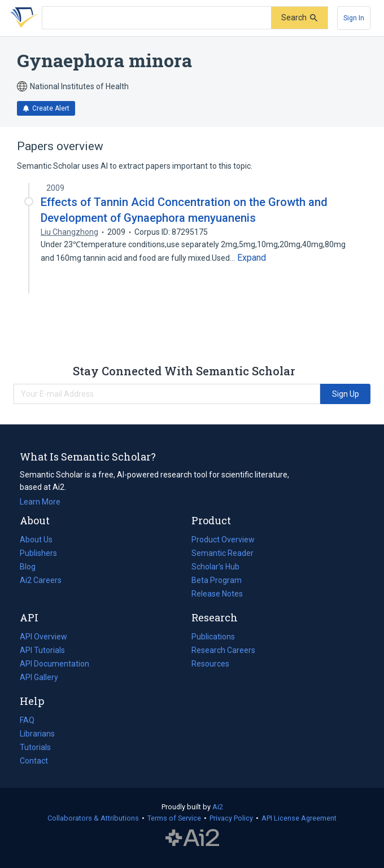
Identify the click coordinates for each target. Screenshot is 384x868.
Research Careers (223, 650)
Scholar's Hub (215, 567)
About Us (36, 540)
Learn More (40, 502)
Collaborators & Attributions (93, 818)
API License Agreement (299, 818)
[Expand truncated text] (252, 258)
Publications (213, 637)
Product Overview (223, 540)
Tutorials (35, 747)
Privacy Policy (231, 818)
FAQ (27, 720)
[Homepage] (22, 18)
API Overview (43, 637)
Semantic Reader (222, 553)
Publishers (38, 553)
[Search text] (157, 18)
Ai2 (218, 807)
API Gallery (39, 677)
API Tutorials (42, 650)
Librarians (37, 734)
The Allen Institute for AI (192, 838)
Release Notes (217, 594)
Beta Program (217, 580)
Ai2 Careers (41, 580)
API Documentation (54, 664)
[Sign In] (354, 18)
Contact (34, 761)
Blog (32, 567)
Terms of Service (174, 818)
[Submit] (299, 18)
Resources (210, 664)
